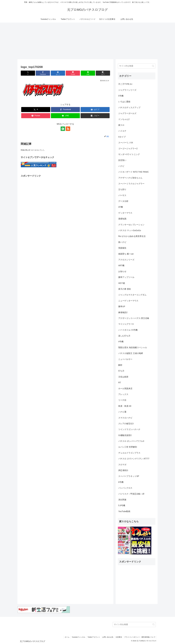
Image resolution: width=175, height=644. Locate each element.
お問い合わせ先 (108, 637)
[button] (103, 73)
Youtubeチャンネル (79, 637)
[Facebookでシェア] (43, 73)
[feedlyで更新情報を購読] (63, 129)
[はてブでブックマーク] (58, 73)
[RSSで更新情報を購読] (68, 129)
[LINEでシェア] (88, 73)
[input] (137, 66)
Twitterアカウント (94, 637)
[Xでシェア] (28, 73)
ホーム (67, 637)
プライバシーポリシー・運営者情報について (140, 637)
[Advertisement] (87, 41)
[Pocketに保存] (73, 73)
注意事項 (119, 637)
